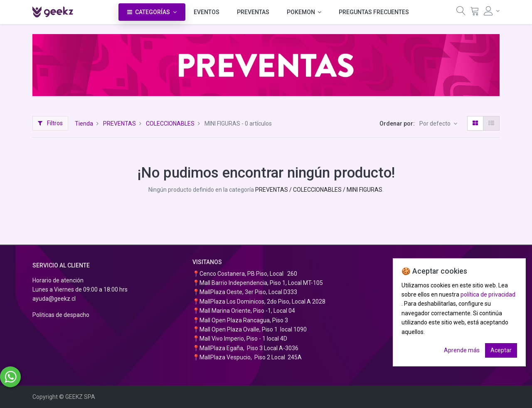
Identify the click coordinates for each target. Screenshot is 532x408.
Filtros (50, 123)
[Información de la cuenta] (492, 11)
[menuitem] (207, 12)
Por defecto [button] (436, 124)
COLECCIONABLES (170, 124)
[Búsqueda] (461, 13)
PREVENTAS (119, 124)
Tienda (84, 124)
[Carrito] (475, 13)
